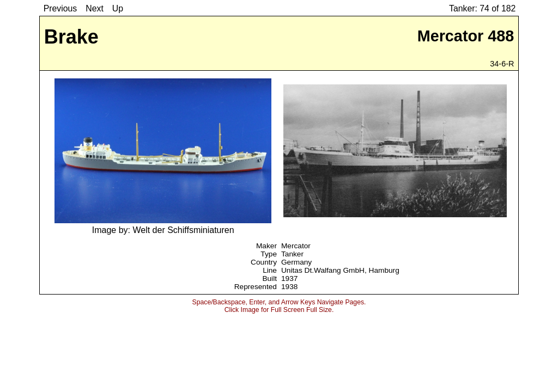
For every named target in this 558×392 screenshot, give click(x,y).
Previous (60, 8)
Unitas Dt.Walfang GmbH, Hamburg (340, 270)
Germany (296, 262)
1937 (289, 278)
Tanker (292, 254)
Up (118, 8)
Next (95, 8)
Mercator (296, 246)
